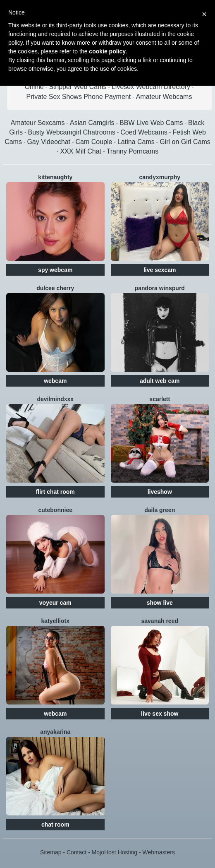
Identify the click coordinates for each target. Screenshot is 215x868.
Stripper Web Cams (78, 87)
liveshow (160, 492)
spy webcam (55, 270)
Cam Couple (94, 142)
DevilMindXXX (55, 399)
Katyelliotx (55, 621)
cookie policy (107, 51)
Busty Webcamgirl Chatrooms (71, 132)
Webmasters (159, 852)
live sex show (160, 714)
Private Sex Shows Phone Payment (79, 97)
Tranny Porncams (132, 151)
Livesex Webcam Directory (151, 87)
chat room (55, 825)
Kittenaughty (55, 177)
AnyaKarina (55, 732)
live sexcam (160, 270)
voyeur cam (55, 603)
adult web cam (160, 381)
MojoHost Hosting (115, 852)
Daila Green (160, 510)
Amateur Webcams (164, 97)
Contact (76, 852)
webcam (55, 381)
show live (160, 603)
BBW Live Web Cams (151, 123)
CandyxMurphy (160, 177)
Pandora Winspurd (160, 288)
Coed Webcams (144, 132)
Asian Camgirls (92, 123)
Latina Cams (136, 142)
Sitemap (51, 852)
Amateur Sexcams (38, 123)
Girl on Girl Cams (185, 142)
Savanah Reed (160, 621)
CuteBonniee (55, 510)
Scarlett (160, 399)
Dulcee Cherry (55, 288)
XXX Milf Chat (81, 151)
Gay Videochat (49, 142)
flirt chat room (55, 492)
